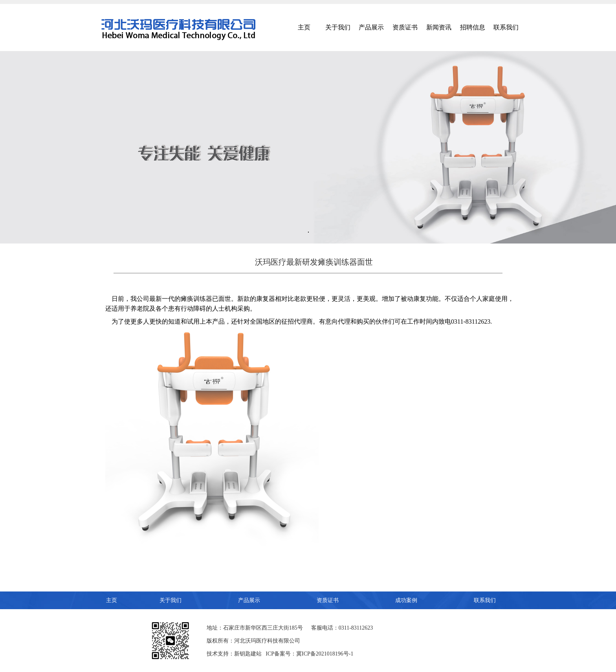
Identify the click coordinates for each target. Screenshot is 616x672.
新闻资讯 (439, 27)
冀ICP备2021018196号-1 (325, 654)
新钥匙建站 (248, 654)
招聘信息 (473, 27)
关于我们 (338, 27)
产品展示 (371, 27)
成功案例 (406, 600)
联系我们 (506, 27)
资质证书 (405, 27)
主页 (304, 27)
